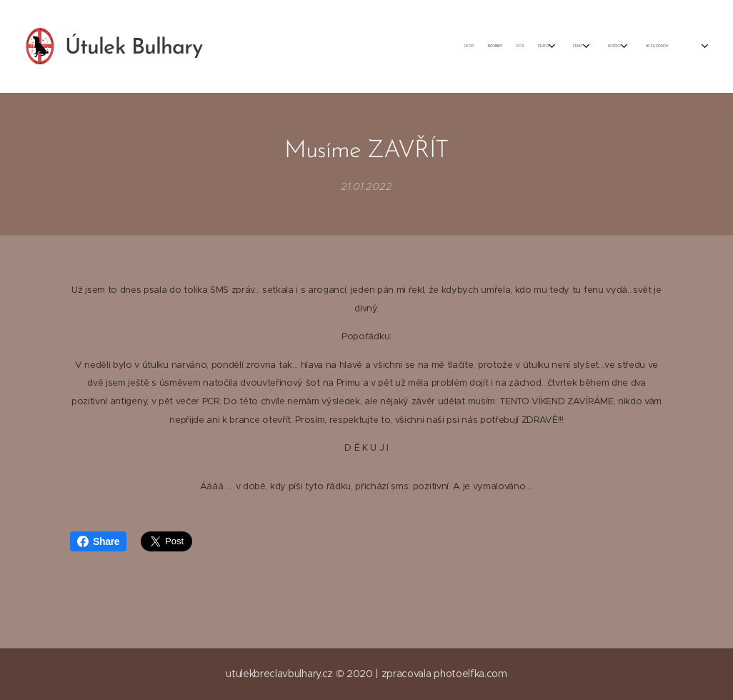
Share (98, 541)
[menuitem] (495, 46)
